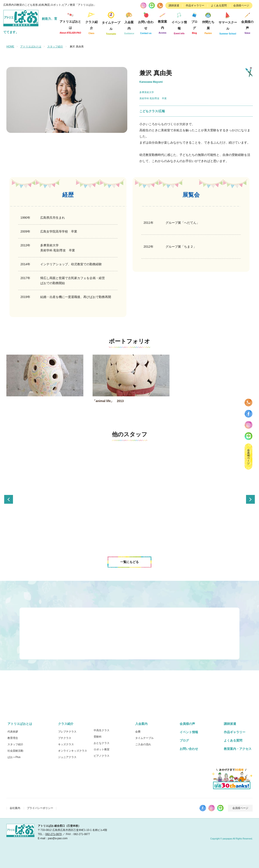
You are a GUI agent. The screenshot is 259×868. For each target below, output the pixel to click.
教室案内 (163, 22)
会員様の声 (247, 23)
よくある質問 (219, 5)
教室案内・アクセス (238, 749)
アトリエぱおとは (70, 23)
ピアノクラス (102, 756)
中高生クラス (102, 730)
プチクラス (65, 738)
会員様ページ (241, 5)
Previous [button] (9, 499)
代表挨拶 (13, 731)
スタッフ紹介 (55, 47)
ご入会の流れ (143, 744)
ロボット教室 (102, 749)
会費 (138, 731)
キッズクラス (66, 744)
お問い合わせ (146, 23)
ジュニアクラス (67, 757)
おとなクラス (102, 743)
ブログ (194, 23)
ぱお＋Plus (14, 757)
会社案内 (15, 808)
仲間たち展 (208, 23)
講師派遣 (174, 5)
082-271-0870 (54, 834)
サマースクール (228, 23)
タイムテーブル (111, 23)
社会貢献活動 (15, 751)
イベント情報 (179, 23)
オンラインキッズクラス (73, 751)
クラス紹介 (91, 23)
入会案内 (129, 23)
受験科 (98, 736)
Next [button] (250, 499)
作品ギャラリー (195, 5)
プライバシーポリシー (40, 808)
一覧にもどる (129, 562)
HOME (10, 47)
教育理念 (13, 738)
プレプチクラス (67, 731)
